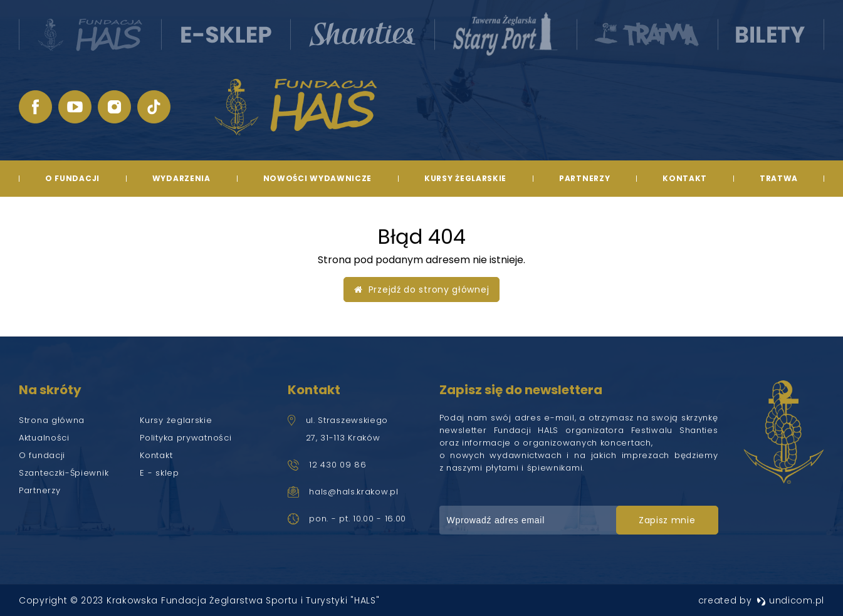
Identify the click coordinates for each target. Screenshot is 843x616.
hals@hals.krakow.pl (353, 492)
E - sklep (159, 473)
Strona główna (52, 420)
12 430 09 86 (338, 465)
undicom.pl (790, 600)
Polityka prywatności (186, 438)
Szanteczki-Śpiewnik (64, 473)
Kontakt (685, 178)
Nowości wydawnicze (318, 178)
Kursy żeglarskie (465, 178)
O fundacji (72, 178)
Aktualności (44, 438)
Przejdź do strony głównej (422, 290)
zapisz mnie (667, 520)
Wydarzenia (181, 178)
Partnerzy (584, 178)
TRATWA (779, 178)
